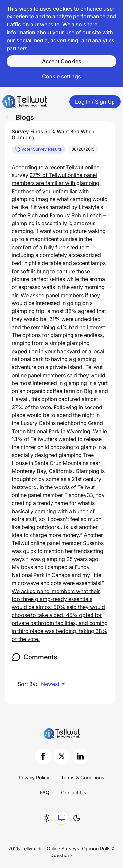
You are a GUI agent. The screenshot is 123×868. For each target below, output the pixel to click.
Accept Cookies (62, 61)
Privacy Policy (34, 778)
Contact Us (74, 792)
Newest (51, 684)
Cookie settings (61, 76)
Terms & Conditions (83, 778)
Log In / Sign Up (95, 102)
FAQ (45, 792)
